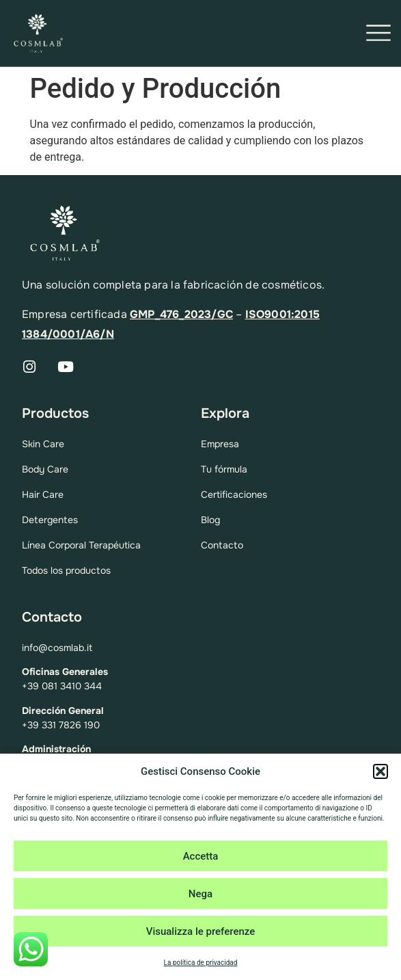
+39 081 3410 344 (62, 686)
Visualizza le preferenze (201, 931)
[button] (381, 771)
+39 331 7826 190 (61, 725)
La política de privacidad (201, 963)
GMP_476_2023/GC (181, 314)
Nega (200, 894)
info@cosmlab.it (57, 648)
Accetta (201, 856)
